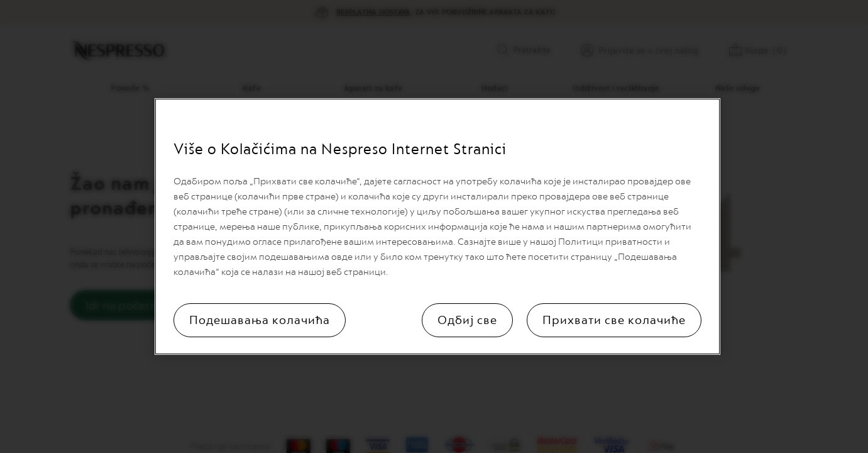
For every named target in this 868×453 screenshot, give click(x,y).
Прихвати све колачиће (614, 320)
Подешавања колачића (260, 320)
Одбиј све (467, 320)
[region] (437, 226)
